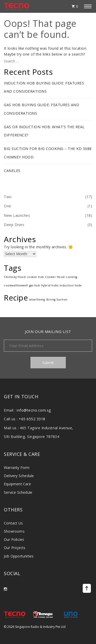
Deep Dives (14, 225)
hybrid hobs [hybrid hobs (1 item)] (50, 285)
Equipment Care (17, 484)
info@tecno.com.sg (34, 410)
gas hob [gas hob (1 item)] (35, 285)
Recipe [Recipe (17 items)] (16, 298)
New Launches (17, 215)
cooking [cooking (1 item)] (72, 277)
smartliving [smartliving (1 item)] (37, 299)
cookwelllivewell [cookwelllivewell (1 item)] (16, 285)
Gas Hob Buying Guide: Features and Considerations (41, 109)
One (8, 206)
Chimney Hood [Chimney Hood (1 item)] (15, 277)
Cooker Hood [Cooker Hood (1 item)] (55, 277)
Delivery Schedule (19, 476)
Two (8, 197)
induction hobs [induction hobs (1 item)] (71, 285)
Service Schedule (18, 492)
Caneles (12, 171)
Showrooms (14, 531)
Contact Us (13, 523)
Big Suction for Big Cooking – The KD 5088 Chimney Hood (48, 153)
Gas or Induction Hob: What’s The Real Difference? (44, 131)
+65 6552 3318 (32, 419)
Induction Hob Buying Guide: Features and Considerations (44, 87)
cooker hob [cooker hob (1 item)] (35, 277)
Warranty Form (17, 468)
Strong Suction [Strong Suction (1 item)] (57, 299)
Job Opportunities (19, 556)
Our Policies (14, 539)
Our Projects (15, 548)
